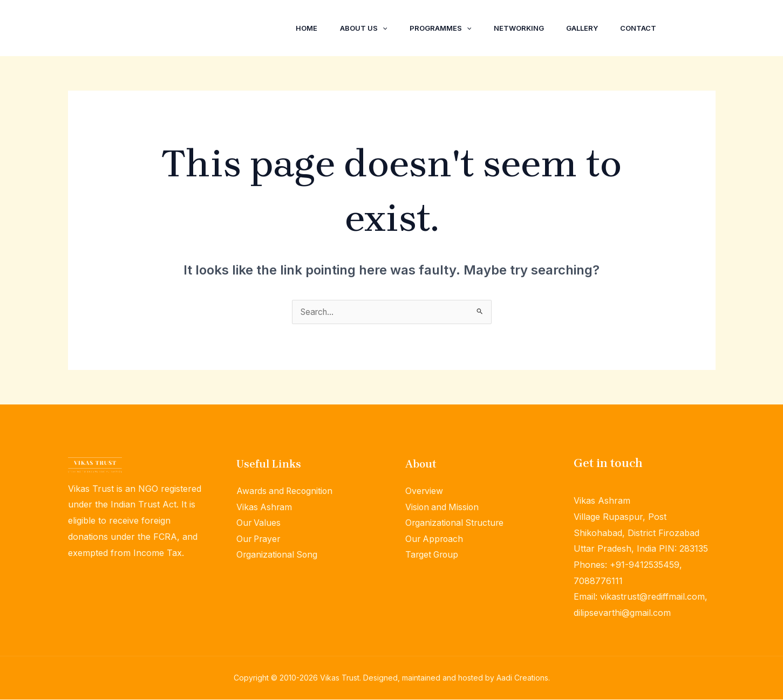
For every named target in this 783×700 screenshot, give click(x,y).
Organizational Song (278, 555)
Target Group (433, 555)
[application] (366, 28)
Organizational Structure (456, 523)
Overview (424, 491)
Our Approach (435, 539)
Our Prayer (260, 539)
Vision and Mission (443, 507)
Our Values (259, 523)
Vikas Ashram (265, 507)
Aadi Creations (522, 678)
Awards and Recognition (286, 491)
